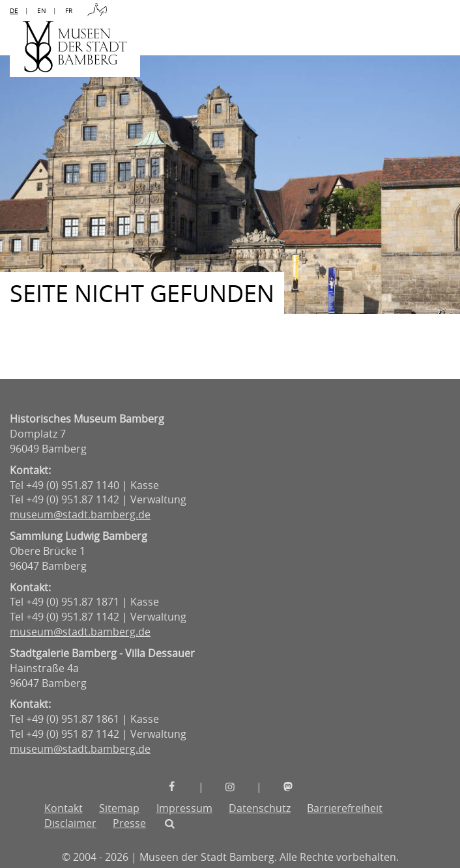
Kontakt (64, 808)
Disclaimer (70, 823)
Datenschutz (260, 808)
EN (42, 11)
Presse (129, 823)
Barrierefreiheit (345, 808)
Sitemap (119, 808)
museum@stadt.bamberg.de (80, 514)
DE (14, 11)
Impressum (184, 808)
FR (69, 11)
